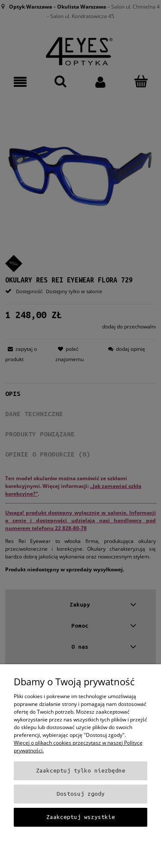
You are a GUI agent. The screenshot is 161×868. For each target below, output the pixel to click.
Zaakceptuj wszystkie (81, 817)
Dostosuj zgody (81, 794)
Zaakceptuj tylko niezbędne (81, 771)
